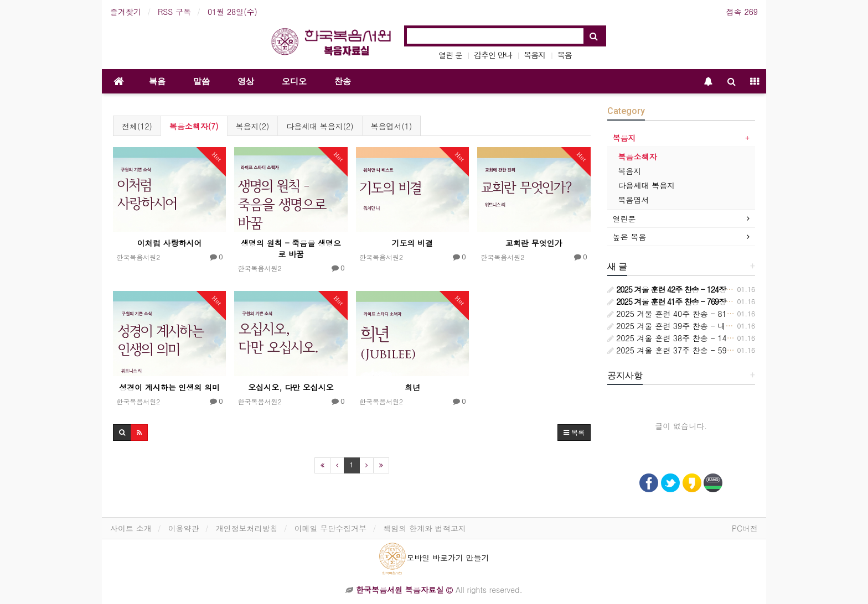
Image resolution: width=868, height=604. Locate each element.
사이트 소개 (131, 528)
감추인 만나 (493, 55)
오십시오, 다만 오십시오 (291, 387)
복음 (565, 55)
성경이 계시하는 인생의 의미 (169, 387)
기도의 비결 (413, 243)
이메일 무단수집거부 (331, 528)
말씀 (201, 81)
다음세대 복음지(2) (320, 126)
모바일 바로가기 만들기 (434, 558)
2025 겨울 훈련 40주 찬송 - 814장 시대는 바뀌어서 (703, 314)
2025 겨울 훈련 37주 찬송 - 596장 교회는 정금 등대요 (708, 350)
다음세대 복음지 (647, 185)
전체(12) (137, 126)
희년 (412, 387)
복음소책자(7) (194, 126)
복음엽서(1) (392, 126)
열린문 (624, 218)
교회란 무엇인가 (534, 243)
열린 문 (450, 55)
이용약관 (184, 528)
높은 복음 (630, 237)
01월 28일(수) (232, 12)
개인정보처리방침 (247, 528)
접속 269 (742, 12)
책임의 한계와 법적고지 (424, 528)
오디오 (294, 81)
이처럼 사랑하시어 (170, 243)
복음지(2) (253, 126)
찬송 (343, 81)
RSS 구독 (174, 12)
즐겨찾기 (126, 12)
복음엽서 (634, 200)
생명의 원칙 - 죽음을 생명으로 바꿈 (291, 248)
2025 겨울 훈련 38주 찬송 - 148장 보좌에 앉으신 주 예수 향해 (722, 338)
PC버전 (745, 528)
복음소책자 (638, 157)
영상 (246, 81)
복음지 (534, 55)
